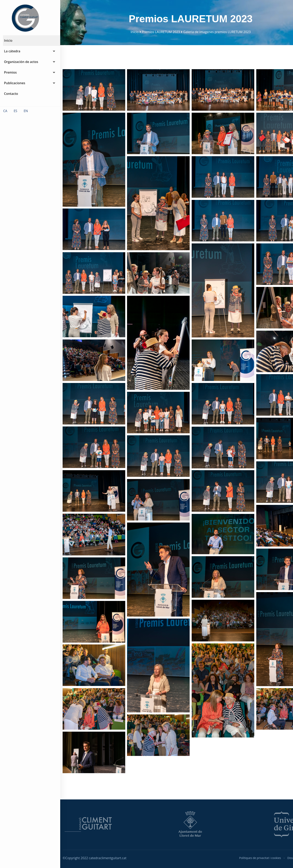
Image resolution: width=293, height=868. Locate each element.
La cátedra (30, 57)
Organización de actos (30, 67)
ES (15, 116)
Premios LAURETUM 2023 (161, 32)
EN (26, 116)
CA (5, 116)
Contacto (11, 99)
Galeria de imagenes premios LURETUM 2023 (217, 32)
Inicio (8, 46)
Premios (30, 78)
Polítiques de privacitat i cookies (260, 858)
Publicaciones (30, 88)
